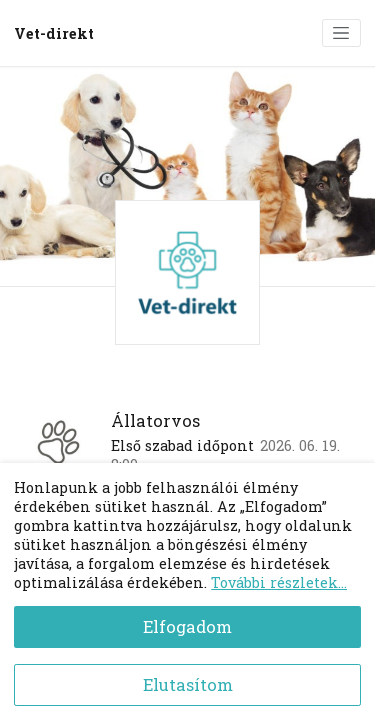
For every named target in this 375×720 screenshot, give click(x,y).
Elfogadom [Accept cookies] (187, 626)
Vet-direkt (54, 33)
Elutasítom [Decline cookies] (188, 684)
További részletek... (279, 582)
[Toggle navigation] (341, 33)
